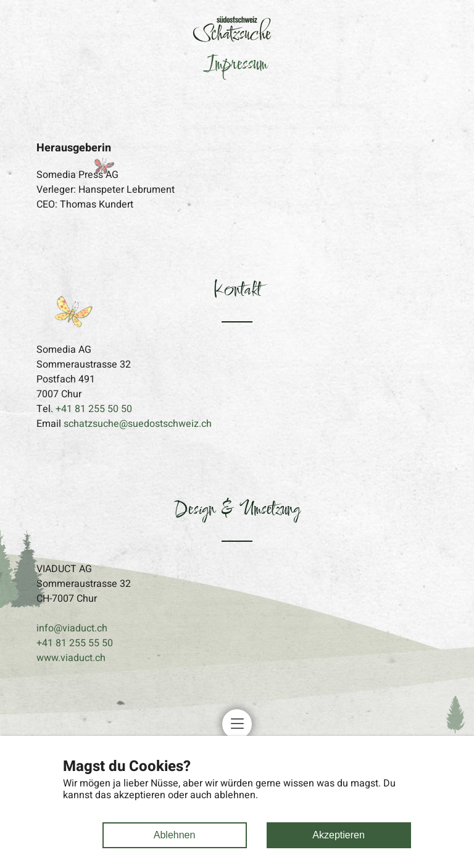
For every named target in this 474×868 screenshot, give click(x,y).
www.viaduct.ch (71, 658)
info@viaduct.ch (72, 628)
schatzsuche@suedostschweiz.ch (138, 424)
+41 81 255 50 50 (94, 409)
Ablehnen (175, 835)
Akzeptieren (339, 835)
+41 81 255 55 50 (75, 643)
